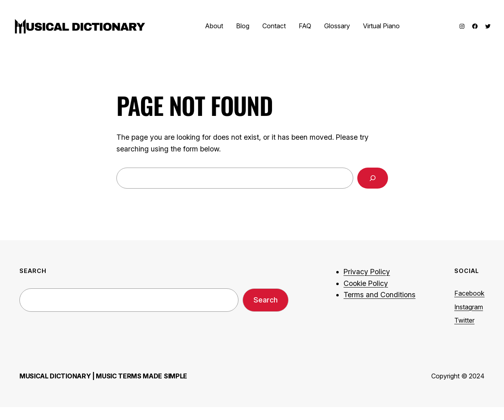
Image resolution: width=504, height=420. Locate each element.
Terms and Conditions (380, 295)
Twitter (464, 320)
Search (266, 300)
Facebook (469, 293)
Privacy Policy (367, 272)
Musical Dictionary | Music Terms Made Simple (103, 376)
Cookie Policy (366, 283)
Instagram (469, 307)
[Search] (373, 178)
